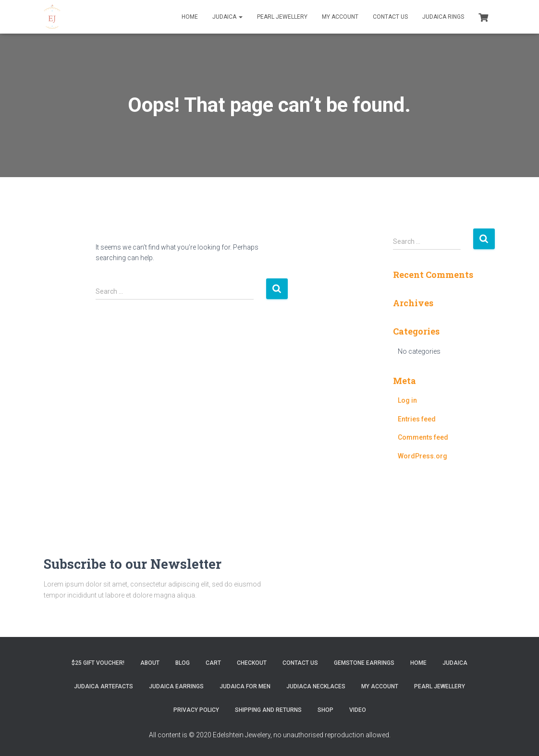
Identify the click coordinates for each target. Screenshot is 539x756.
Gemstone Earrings (364, 663)
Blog (183, 663)
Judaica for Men (245, 686)
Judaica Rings (443, 17)
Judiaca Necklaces (316, 686)
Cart (213, 663)
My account (340, 17)
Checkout (252, 663)
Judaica (227, 17)
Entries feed (417, 419)
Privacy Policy (196, 710)
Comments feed (423, 437)
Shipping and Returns (268, 710)
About (150, 663)
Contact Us (390, 17)
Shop (325, 710)
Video (358, 710)
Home (190, 17)
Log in (407, 400)
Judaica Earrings (176, 686)
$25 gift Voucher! (98, 663)
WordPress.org (423, 456)
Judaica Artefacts (104, 686)
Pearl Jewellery (282, 17)
